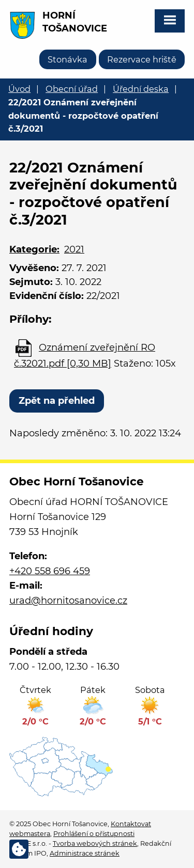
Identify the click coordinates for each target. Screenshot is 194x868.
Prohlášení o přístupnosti (94, 834)
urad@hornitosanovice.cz (68, 601)
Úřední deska (141, 89)
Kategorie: (34, 249)
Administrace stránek (85, 853)
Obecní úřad (72, 89)
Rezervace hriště (142, 59)
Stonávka (68, 59)
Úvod (19, 89)
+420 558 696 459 (50, 571)
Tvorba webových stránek (95, 843)
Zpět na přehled (57, 401)
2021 (74, 249)
